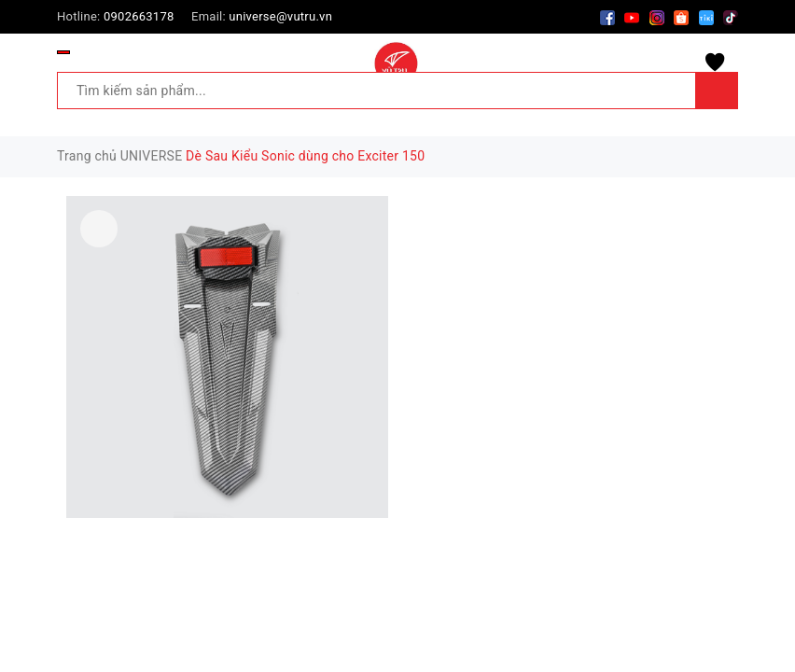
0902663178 (139, 16)
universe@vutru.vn (280, 16)
